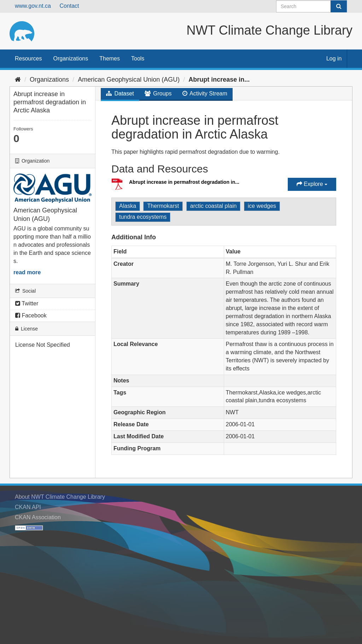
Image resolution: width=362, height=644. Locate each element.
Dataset (120, 93)
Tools (138, 58)
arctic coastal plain (214, 206)
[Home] (18, 80)
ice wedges (262, 206)
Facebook (31, 315)
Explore (312, 184)
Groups (158, 93)
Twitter (27, 303)
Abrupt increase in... (219, 80)
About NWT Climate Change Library (60, 497)
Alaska (128, 206)
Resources (28, 58)
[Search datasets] (312, 6)
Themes (110, 58)
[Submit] (339, 6)
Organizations (71, 58)
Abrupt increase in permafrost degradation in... (184, 182)
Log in (334, 58)
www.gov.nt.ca (33, 6)
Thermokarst (163, 206)
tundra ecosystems (143, 217)
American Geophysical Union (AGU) (129, 80)
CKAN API (28, 507)
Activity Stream (205, 93)
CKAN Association (38, 517)
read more (27, 272)
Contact (69, 6)
